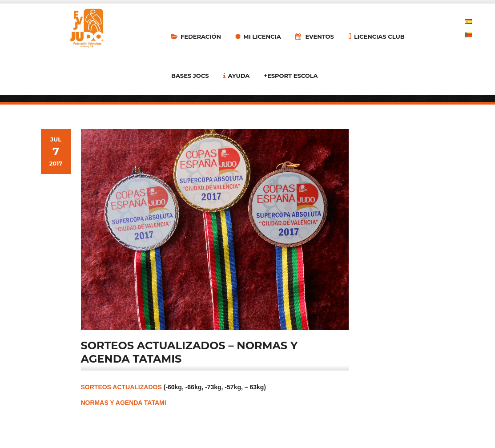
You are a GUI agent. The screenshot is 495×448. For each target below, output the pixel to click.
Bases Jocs (190, 76)
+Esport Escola (291, 76)
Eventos (315, 36)
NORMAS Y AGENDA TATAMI (124, 403)
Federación (196, 36)
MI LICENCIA (258, 36)
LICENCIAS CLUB (376, 36)
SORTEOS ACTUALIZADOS (121, 387)
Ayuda (237, 76)
